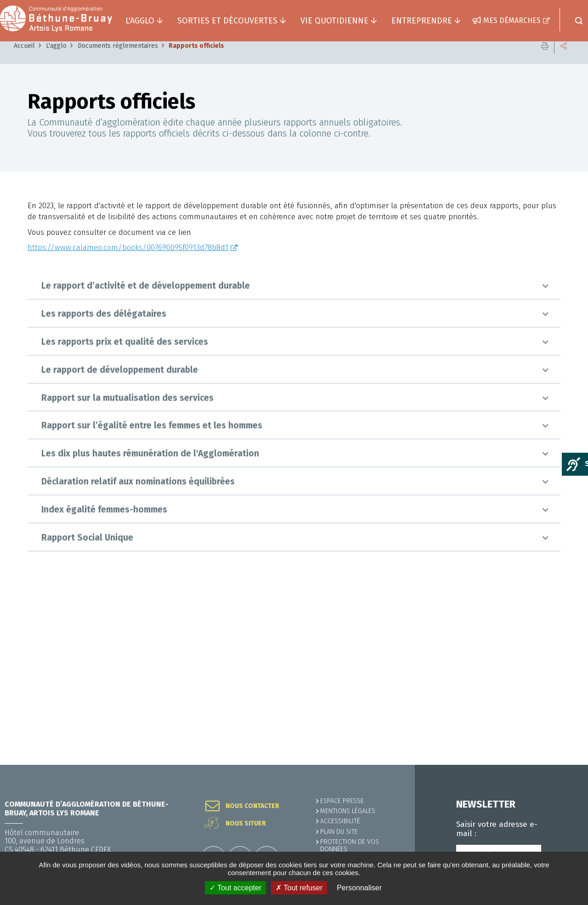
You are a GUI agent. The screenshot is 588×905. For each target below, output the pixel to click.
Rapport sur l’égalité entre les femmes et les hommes (152, 593)
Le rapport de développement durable (120, 537)
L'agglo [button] (140, 21)
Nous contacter (252, 806)
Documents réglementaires (118, 213)
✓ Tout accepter (235, 888)
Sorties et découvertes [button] (227, 21)
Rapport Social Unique (87, 704)
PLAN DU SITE (339, 832)
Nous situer (246, 824)
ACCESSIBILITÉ (340, 821)
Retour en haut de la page (560, 765)
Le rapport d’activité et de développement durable (146, 453)
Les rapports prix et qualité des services (125, 509)
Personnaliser (359, 888)
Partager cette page (564, 213)
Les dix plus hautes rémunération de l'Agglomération (150, 621)
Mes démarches (512, 20)
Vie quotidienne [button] (334, 21)
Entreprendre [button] (422, 21)
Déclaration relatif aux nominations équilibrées (138, 648)
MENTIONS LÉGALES (348, 811)
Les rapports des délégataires (104, 481)
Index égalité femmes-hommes (104, 676)
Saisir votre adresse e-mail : (497, 829)
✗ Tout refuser (299, 888)
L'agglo (56, 213)
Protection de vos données (350, 845)
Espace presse (342, 801)
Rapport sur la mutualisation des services (127, 565)
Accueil (24, 213)
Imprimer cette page (545, 213)
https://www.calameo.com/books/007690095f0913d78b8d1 (128, 415)
